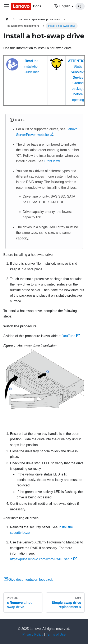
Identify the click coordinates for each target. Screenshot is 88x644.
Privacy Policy (33, 634)
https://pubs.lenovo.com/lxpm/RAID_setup (43, 559)
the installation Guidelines (32, 66)
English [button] (62, 6)
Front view (52, 161)
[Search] (80, 6)
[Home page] (7, 19)
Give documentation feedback (28, 580)
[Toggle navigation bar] (6, 6)
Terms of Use (56, 634)
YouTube (71, 336)
